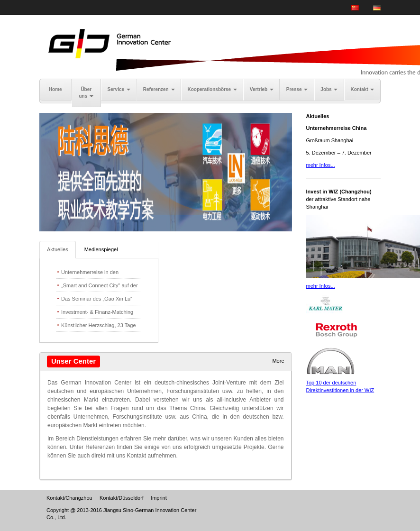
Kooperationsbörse (212, 89)
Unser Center (73, 361)
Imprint (159, 498)
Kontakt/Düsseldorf (122, 498)
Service (119, 89)
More (278, 361)
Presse (297, 89)
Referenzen (159, 89)
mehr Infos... (321, 165)
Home (55, 89)
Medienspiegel (101, 249)
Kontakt (362, 89)
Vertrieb (262, 89)
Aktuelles (58, 249)
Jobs (329, 89)
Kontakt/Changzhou (69, 498)
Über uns (86, 93)
